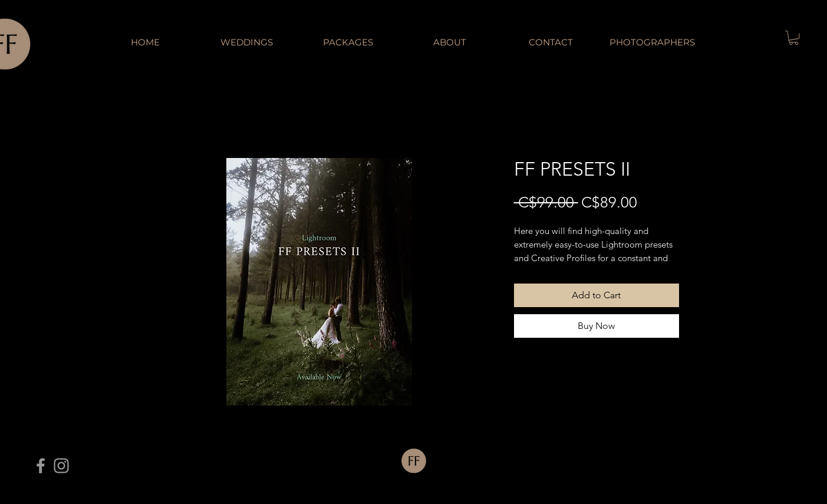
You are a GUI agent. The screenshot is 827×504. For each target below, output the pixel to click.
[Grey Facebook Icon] (41, 466)
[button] (794, 38)
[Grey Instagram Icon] (61, 466)
